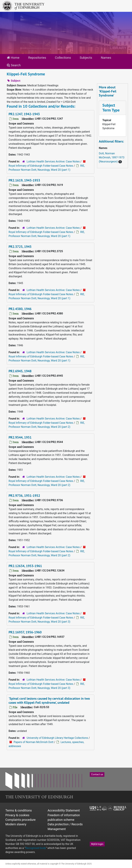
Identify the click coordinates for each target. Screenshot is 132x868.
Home (13, 58)
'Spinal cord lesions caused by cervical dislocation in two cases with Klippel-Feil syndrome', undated (49, 701)
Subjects (86, 58)
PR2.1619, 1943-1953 (24, 180)
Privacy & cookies (17, 815)
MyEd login (97, 844)
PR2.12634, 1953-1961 (25, 566)
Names (106, 58)
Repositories (37, 58)
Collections (63, 58)
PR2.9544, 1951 (20, 437)
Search (14, 65)
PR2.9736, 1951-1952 (24, 496)
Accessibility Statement (64, 810)
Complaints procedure (20, 820)
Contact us (97, 774)
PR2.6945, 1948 (20, 371)
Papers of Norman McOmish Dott (34, 742)
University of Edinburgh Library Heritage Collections (57, 738)
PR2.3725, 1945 (20, 247)
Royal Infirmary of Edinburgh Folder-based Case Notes (41, 166)
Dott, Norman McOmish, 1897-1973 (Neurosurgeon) (112, 157)
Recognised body (36, 848)
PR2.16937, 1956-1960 (25, 632)
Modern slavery (16, 824)
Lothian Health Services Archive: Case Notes (53, 162)
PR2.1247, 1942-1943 (24, 114)
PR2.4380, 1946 (20, 309)
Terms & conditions (19, 810)
